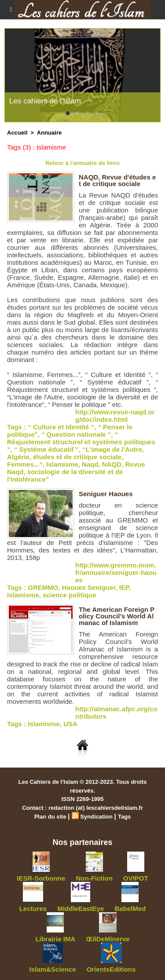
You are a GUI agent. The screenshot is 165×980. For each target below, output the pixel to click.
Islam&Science (53, 969)
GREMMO (43, 587)
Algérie (18, 457)
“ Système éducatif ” (46, 449)
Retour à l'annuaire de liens (82, 163)
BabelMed (130, 909)
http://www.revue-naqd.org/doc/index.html (115, 416)
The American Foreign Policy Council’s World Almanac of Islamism (117, 616)
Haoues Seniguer (89, 587)
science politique (70, 595)
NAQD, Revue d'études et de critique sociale (117, 180)
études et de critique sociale (77, 457)
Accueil (17, 133)
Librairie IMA (55, 939)
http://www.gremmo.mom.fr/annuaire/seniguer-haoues (116, 572)
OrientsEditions (111, 969)
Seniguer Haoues (106, 494)
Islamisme (62, 464)
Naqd (90, 464)
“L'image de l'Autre (112, 449)
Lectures (33, 909)
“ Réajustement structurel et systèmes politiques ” (81, 442)
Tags (124, 817)
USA (70, 724)
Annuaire (49, 133)
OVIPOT (136, 878)
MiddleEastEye (81, 909)
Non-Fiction (94, 878)
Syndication (96, 817)
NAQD (112, 464)
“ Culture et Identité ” (61, 427)
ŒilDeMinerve (108, 939)
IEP (124, 587)
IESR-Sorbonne (41, 878)
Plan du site (50, 817)
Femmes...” (25, 464)
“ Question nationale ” (76, 434)
